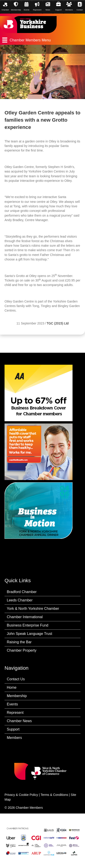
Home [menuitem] (12, 687)
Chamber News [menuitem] (19, 721)
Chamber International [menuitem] (25, 617)
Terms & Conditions (54, 795)
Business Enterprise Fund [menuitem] (28, 625)
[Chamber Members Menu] (42, 40)
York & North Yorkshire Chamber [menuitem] (33, 609)
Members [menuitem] (14, 738)
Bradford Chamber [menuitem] (22, 592)
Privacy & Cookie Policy (21, 795)
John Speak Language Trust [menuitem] (29, 634)
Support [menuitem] (13, 729)
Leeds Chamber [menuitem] (20, 600)
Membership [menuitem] (17, 696)
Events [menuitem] (12, 704)
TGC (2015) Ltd (57, 323)
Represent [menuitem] (15, 713)
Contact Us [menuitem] (16, 679)
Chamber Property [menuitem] (22, 650)
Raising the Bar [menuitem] (19, 642)
